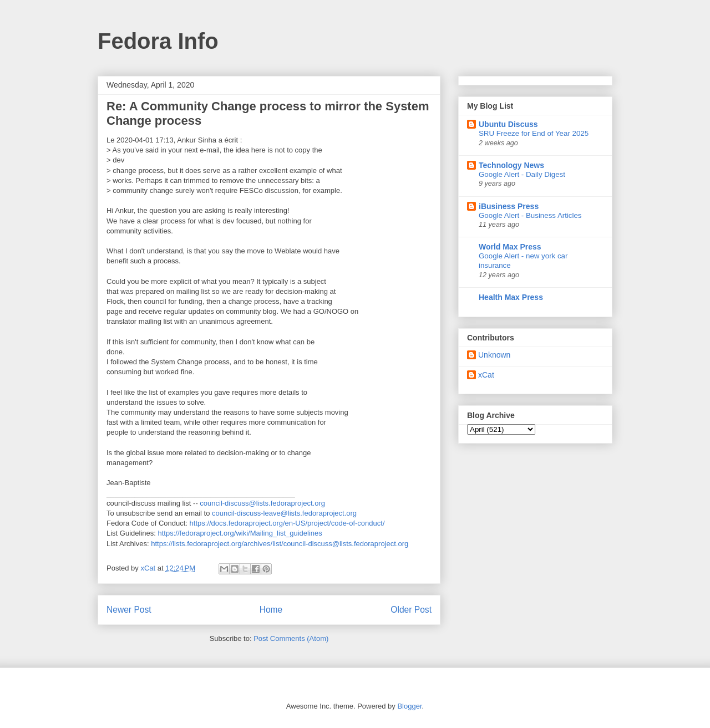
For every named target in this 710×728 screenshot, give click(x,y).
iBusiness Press (509, 206)
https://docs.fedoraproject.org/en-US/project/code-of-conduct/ (287, 523)
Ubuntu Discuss (508, 124)
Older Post (411, 610)
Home (271, 610)
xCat (486, 375)
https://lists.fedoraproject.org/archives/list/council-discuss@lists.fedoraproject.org (280, 544)
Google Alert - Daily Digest (522, 174)
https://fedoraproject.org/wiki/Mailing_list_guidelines (240, 533)
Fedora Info (158, 41)
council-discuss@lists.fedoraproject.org (262, 503)
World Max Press (510, 247)
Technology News (511, 165)
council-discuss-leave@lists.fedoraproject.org (284, 513)
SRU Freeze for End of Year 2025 (534, 133)
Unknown (494, 355)
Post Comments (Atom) (291, 638)
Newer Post (129, 610)
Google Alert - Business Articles (530, 215)
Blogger (409, 706)
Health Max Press (511, 297)
